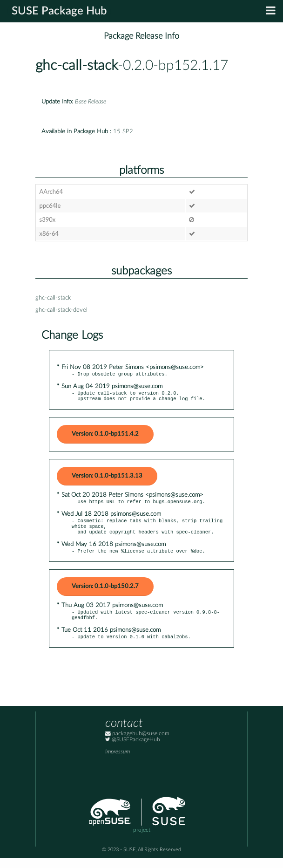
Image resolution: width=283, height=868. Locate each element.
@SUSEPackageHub (133, 750)
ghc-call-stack (77, 66)
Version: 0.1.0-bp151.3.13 (107, 479)
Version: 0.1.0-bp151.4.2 (105, 437)
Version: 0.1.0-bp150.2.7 (105, 594)
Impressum (118, 762)
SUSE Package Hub (59, 11)
